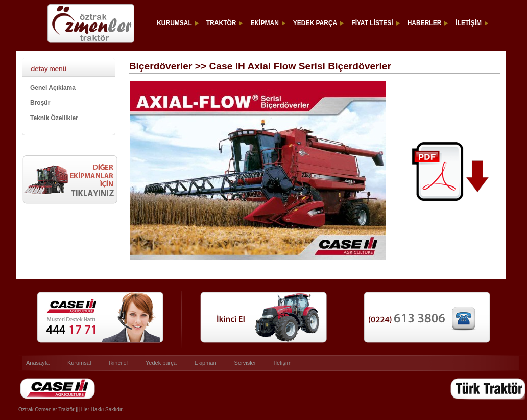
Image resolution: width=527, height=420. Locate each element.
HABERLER (425, 23)
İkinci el (118, 363)
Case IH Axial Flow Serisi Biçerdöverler (73, 67)
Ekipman (206, 363)
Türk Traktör (465, 400)
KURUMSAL (174, 23)
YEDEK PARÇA (315, 23)
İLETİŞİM (469, 23)
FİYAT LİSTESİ (372, 23)
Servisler (245, 363)
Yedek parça (161, 363)
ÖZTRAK (80, 23)
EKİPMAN (264, 23)
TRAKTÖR (221, 23)
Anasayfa (38, 363)
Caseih (28, 400)
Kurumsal (79, 363)
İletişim (282, 363)
